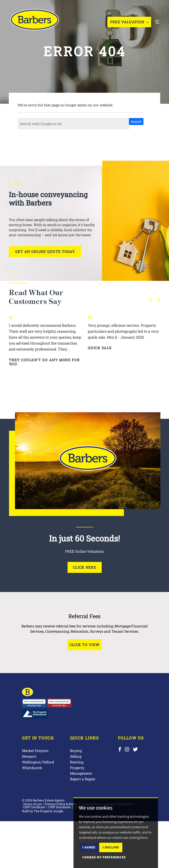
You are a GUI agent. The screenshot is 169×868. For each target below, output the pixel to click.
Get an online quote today (45, 252)
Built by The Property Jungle (43, 811)
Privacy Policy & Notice (61, 804)
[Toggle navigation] (157, 21)
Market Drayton (35, 751)
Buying (76, 751)
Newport (29, 756)
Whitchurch (32, 768)
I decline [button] (111, 847)
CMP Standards (59, 807)
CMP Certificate (34, 807)
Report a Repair (83, 779)
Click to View (85, 645)
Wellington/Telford (38, 762)
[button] (150, 300)
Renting (77, 762)
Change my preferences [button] (104, 857)
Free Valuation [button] (129, 22)
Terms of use (32, 804)
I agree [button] (89, 847)
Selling (76, 756)
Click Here (84, 567)
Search (136, 122)
